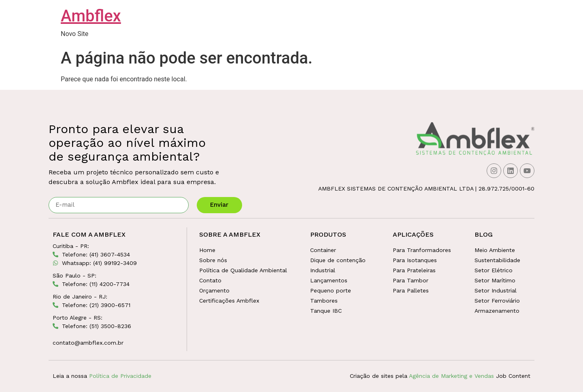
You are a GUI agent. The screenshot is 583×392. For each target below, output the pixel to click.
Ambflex (91, 16)
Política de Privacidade (120, 376)
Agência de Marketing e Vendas (451, 376)
